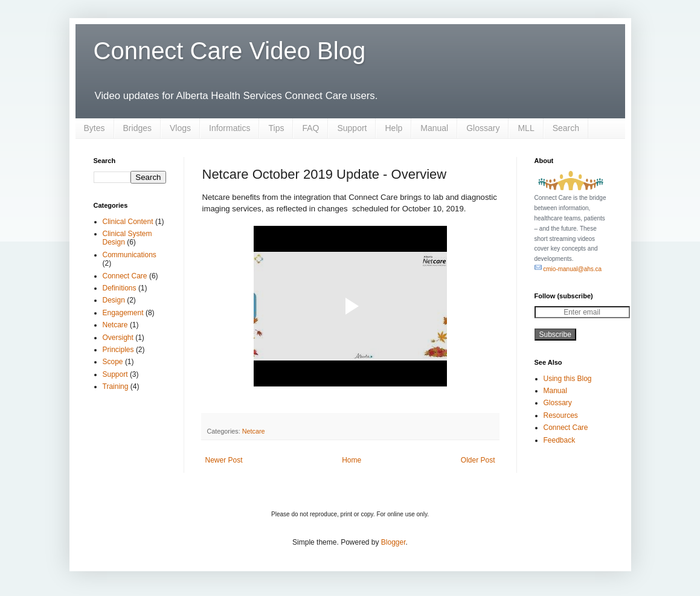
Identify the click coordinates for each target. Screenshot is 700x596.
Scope (113, 362)
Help (393, 128)
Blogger (393, 542)
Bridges (137, 128)
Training (116, 386)
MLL (526, 128)
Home (352, 460)
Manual (434, 128)
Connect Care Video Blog (230, 51)
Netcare (254, 431)
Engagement (123, 313)
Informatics (230, 128)
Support (352, 128)
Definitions (120, 288)
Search (566, 128)
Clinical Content (128, 222)
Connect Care (125, 276)
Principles (118, 350)
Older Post (478, 460)
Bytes (95, 128)
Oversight (118, 338)
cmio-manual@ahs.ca (568, 269)
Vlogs (180, 128)
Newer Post (224, 460)
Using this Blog (568, 379)
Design (114, 300)
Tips (276, 128)
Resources (561, 415)
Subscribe (555, 335)
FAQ (310, 128)
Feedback (560, 440)
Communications (130, 255)
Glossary (483, 128)
